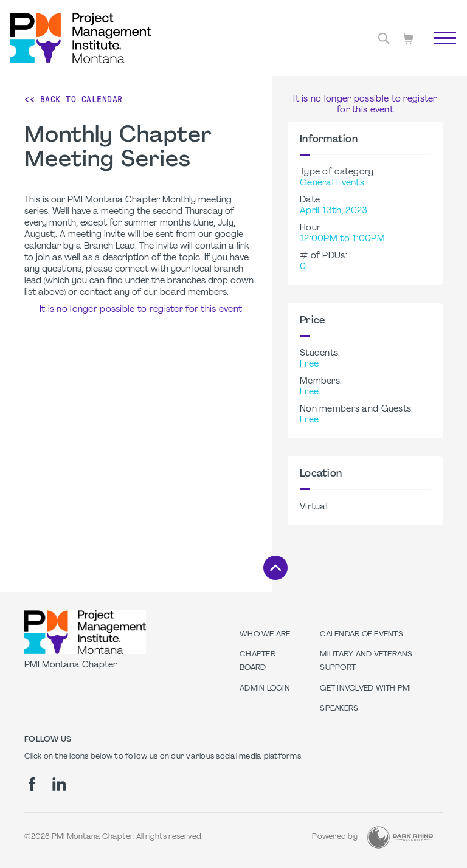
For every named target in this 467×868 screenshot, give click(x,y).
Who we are (265, 635)
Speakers (339, 709)
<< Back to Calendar (74, 99)
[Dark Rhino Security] (400, 837)
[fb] (32, 784)
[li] (59, 784)
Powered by (335, 837)
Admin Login (265, 689)
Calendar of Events (361, 635)
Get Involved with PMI (365, 689)
